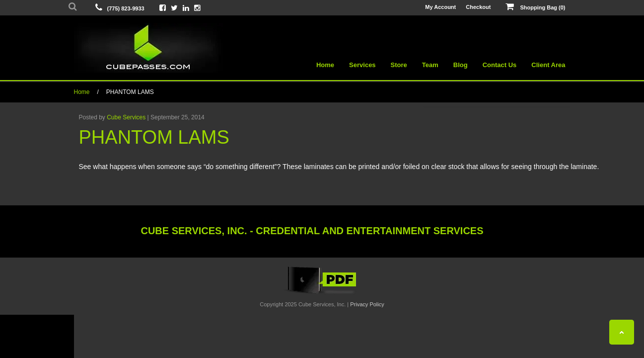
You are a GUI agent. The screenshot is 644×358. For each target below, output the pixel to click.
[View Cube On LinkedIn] (186, 8)
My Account (440, 7)
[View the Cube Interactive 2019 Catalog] (322, 294)
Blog (461, 65)
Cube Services (126, 117)
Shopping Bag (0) (535, 7)
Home (325, 65)
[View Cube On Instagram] (197, 8)
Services (362, 65)
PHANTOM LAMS (130, 92)
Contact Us (500, 65)
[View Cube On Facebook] (163, 8)
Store (399, 65)
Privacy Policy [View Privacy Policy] (367, 304)
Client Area (548, 65)
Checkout (478, 7)
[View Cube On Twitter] (174, 8)
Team (430, 65)
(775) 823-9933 (126, 8)
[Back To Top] (622, 332)
